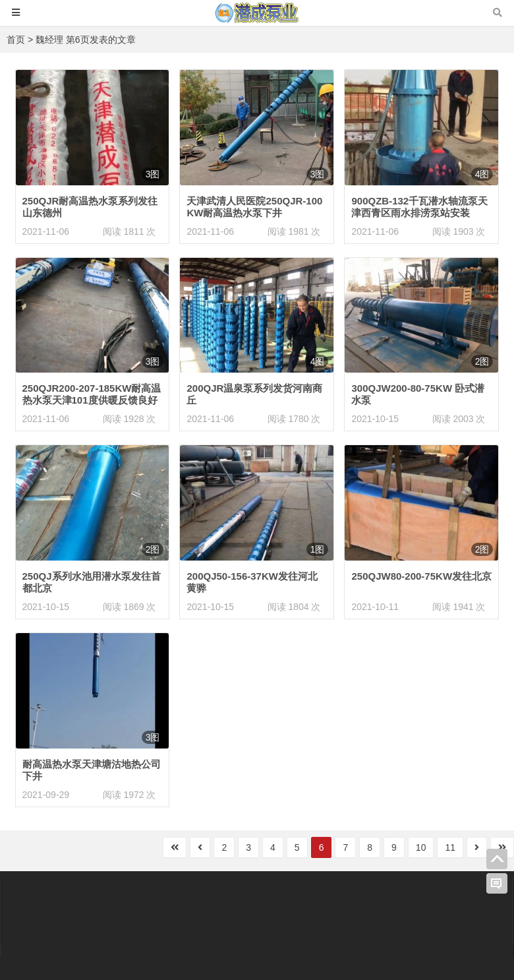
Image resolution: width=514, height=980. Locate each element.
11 (450, 847)
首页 (16, 40)
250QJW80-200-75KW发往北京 (421, 576)
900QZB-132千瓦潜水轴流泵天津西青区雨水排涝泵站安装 (419, 207)
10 (421, 847)
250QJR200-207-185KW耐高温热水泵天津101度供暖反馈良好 (92, 394)
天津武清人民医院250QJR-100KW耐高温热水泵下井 (254, 207)
